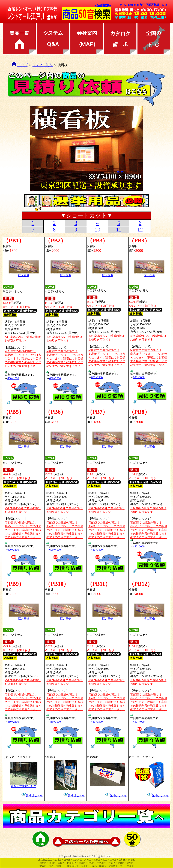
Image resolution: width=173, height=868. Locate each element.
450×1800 (97, 550)
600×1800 (13, 378)
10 (97, 230)
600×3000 (139, 377)
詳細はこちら (34, 795)
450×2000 (139, 546)
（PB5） (14, 412)
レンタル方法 (53, 39)
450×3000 (55, 722)
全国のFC (154, 39)
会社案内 (86, 39)
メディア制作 (43, 65)
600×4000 (55, 550)
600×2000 (55, 378)
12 (140, 230)
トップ (22, 65)
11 (119, 230)
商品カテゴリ (19, 39)
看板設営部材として (24, 785)
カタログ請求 (120, 39)
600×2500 (97, 377)
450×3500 (97, 722)
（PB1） (14, 240)
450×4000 (139, 722)
